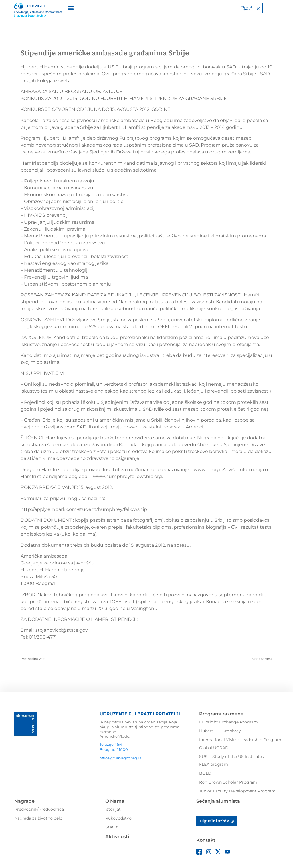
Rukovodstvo (118, 817)
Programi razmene (221, 713)
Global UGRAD (214, 747)
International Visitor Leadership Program (240, 739)
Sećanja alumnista (218, 800)
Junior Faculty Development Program (237, 790)
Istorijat (113, 808)
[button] (71, 8)
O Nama (115, 800)
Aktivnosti (117, 835)
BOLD (205, 772)
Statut (112, 826)
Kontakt (206, 839)
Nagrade (24, 800)
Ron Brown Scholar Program (228, 781)
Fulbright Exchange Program (228, 721)
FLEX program (214, 763)
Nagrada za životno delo (38, 817)
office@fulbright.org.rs (120, 757)
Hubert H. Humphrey (220, 730)
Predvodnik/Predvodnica (39, 808)
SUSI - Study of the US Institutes (231, 755)
